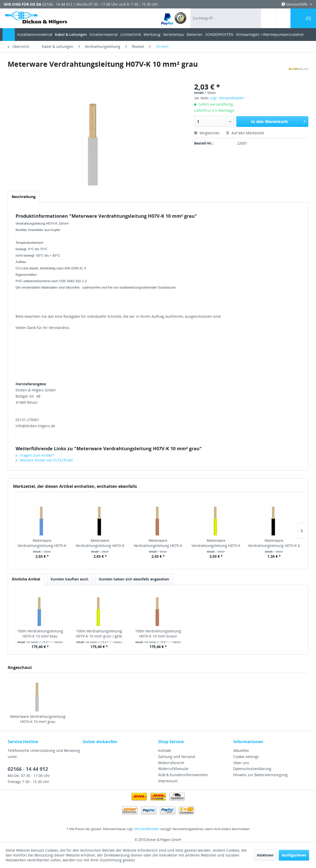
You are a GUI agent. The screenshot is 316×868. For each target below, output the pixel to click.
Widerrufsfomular (173, 769)
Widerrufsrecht (171, 763)
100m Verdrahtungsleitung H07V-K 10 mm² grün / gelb (99, 634)
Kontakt (165, 750)
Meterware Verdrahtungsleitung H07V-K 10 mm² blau (42, 543)
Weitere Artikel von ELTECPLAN (44, 460)
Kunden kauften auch (69, 579)
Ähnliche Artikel (26, 579)
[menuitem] (174, 18)
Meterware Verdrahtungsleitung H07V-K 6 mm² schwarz (274, 543)
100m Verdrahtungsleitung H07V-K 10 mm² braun (158, 634)
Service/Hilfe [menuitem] (295, 4)
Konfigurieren (294, 855)
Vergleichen (207, 133)
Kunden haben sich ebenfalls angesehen (134, 579)
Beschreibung (24, 197)
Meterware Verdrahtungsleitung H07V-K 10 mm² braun (158, 543)
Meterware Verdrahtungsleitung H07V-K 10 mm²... (100, 543)
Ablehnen (265, 855)
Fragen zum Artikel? (35, 455)
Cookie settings (246, 757)
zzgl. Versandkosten (227, 98)
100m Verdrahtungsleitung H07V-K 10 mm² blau (40, 634)
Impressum (168, 781)
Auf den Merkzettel (245, 133)
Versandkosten (147, 829)
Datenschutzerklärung (252, 769)
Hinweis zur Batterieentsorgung (260, 775)
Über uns (241, 763)
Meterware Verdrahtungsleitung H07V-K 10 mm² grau (38, 719)
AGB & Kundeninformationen (183, 775)
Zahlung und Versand (177, 757)
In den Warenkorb (278, 121)
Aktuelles (241, 750)
